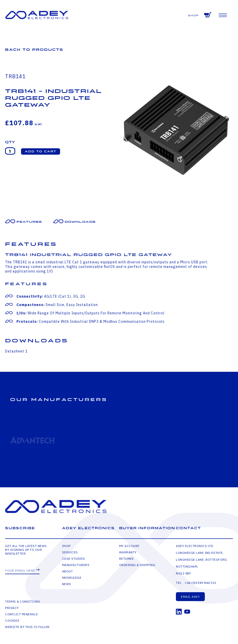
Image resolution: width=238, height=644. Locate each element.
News (67, 584)
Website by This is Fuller (27, 627)
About (68, 571)
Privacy (12, 608)
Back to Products (34, 50)
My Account (129, 546)
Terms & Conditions (23, 601)
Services (70, 552)
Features (29, 222)
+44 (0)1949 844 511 (201, 583)
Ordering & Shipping (137, 565)
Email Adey (190, 597)
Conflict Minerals (22, 614)
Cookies (12, 621)
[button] (41, 151)
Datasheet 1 (16, 351)
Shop (193, 16)
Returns (126, 559)
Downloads (80, 222)
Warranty (128, 552)
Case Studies (74, 559)
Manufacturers (76, 565)
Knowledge (72, 578)
